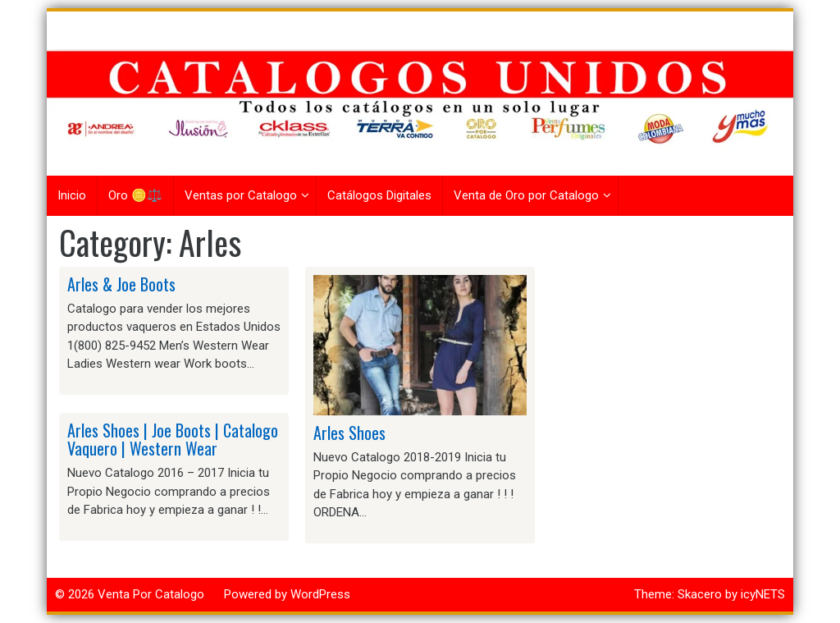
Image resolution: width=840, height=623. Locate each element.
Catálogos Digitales (379, 195)
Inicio (72, 195)
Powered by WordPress (287, 594)
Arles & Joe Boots (121, 284)
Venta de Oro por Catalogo (526, 195)
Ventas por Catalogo (241, 195)
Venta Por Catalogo (151, 594)
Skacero (700, 594)
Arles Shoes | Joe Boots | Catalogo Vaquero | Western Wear (173, 439)
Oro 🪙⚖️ (135, 195)
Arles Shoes (349, 433)
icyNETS (763, 594)
